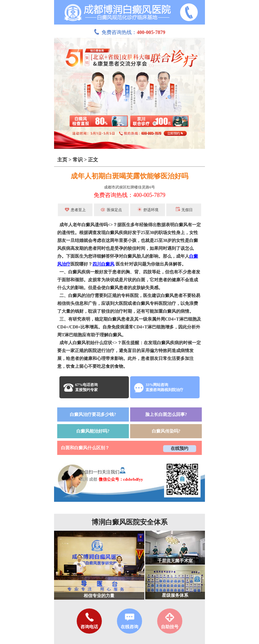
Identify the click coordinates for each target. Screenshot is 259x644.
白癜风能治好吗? (93, 431)
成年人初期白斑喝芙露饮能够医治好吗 (129, 176)
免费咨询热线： (129, 32)
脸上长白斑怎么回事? (166, 414)
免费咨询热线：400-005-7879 (129, 195)
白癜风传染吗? (166, 431)
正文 (93, 160)
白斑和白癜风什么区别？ (85, 448)
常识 (78, 160)
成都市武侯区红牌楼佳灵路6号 (129, 187)
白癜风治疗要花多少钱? (93, 414)
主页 (62, 160)
